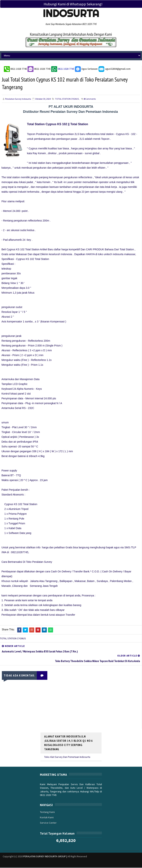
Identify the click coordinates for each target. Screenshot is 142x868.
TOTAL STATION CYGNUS (67, 99)
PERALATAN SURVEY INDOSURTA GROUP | (45, 857)
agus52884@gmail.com (114, 69)
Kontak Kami (47, 818)
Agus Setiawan (86, 69)
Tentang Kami (47, 812)
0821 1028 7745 (19, 69)
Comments (90, 99)
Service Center (48, 823)
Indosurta (71, 13)
